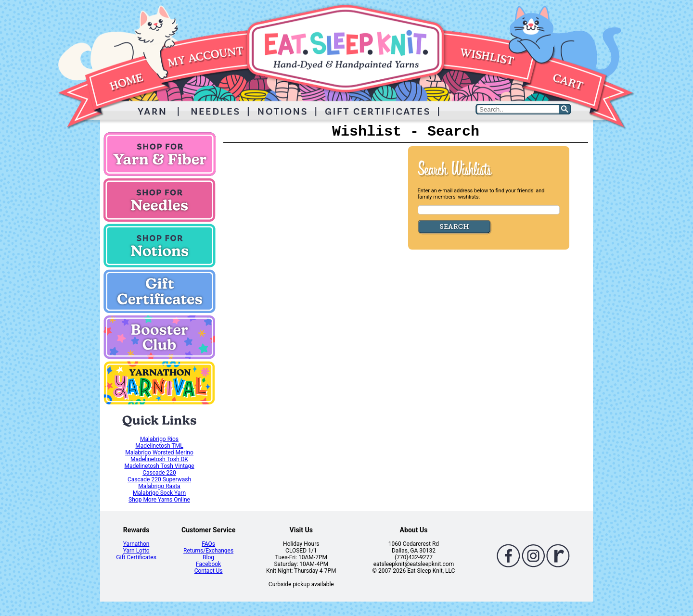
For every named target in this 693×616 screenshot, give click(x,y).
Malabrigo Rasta (159, 486)
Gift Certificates (136, 557)
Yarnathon (136, 544)
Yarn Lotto (136, 551)
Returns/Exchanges (208, 551)
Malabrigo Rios (159, 439)
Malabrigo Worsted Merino (159, 453)
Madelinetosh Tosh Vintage (159, 466)
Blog (208, 557)
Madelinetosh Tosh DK (159, 459)
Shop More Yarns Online (159, 500)
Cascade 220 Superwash (159, 479)
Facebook (208, 564)
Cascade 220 (159, 473)
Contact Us (209, 571)
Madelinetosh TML (159, 446)
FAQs (208, 544)
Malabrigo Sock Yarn (159, 493)
